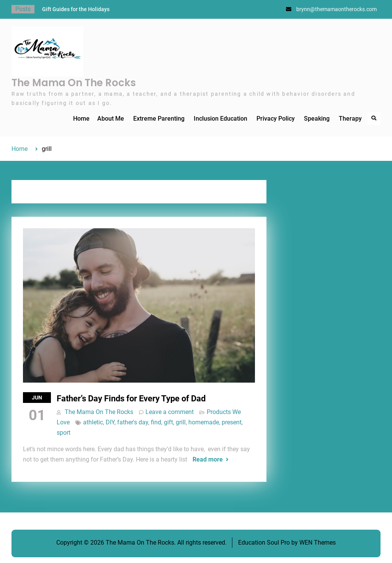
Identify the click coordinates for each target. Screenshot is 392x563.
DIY (110, 422)
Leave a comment (170, 412)
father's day (133, 422)
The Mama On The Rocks (74, 83)
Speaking (317, 119)
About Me (111, 119)
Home (81, 119)
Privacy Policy (276, 119)
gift (168, 422)
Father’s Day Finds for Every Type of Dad (131, 399)
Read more (208, 459)
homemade (204, 422)
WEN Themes (318, 543)
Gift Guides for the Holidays (76, 9)
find (156, 422)
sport (64, 433)
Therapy (350, 119)
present (232, 422)
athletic (93, 422)
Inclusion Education (220, 119)
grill (181, 422)
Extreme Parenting (159, 119)
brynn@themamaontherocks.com (336, 9)
